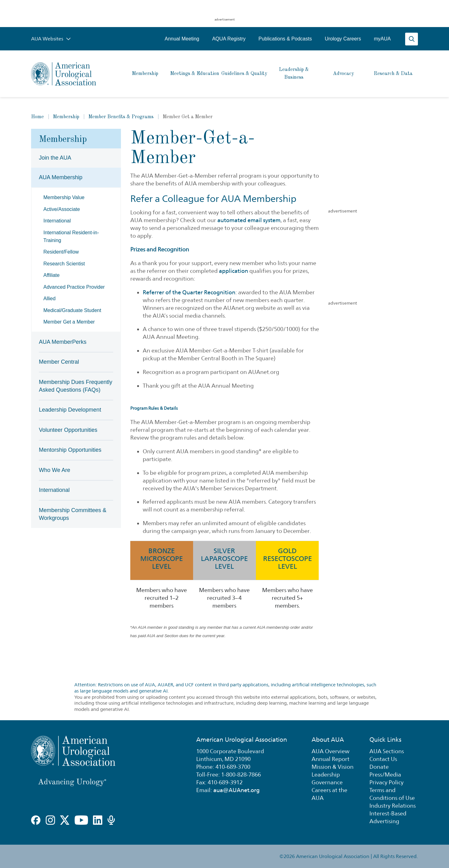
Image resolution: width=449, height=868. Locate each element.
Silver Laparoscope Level (224, 558)
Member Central (59, 362)
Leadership (326, 775)
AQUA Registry (229, 39)
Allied (50, 299)
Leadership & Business (294, 74)
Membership (145, 74)
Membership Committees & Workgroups (73, 514)
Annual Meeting (182, 39)
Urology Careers (343, 39)
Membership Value (64, 197)
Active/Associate (62, 209)
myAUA (382, 39)
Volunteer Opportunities (68, 430)
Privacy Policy (387, 782)
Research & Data (393, 74)
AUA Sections (387, 751)
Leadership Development (70, 410)
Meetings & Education (195, 74)
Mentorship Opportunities (70, 450)
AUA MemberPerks (63, 342)
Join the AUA (55, 158)
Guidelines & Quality (244, 74)
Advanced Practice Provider (74, 287)
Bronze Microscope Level (162, 558)
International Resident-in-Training (71, 236)
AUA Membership (61, 177)
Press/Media (385, 775)
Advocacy (343, 74)
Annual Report (331, 759)
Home (37, 117)
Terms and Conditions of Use (392, 794)
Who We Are (55, 470)
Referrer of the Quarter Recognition (189, 292)
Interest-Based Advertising (388, 817)
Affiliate (52, 275)
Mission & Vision (333, 767)
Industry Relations (393, 806)
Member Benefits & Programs (121, 117)
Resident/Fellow (61, 252)
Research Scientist (64, 264)
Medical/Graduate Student (72, 310)
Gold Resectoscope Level (287, 558)
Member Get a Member (69, 322)
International (57, 221)
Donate (379, 767)
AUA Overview (331, 751)
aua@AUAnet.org (236, 790)
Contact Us (383, 759)
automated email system (249, 220)
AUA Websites (51, 39)
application (234, 271)
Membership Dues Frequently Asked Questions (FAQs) (76, 386)
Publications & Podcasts (285, 39)
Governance (327, 782)
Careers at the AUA (329, 794)
